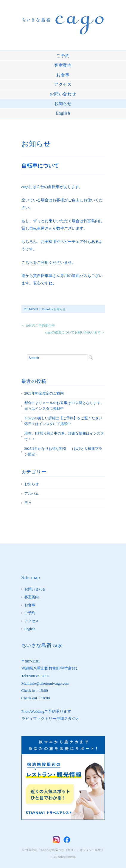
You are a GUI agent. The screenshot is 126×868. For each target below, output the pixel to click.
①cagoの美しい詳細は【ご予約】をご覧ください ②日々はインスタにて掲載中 (65, 421)
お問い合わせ (63, 94)
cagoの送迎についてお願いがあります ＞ (75, 332)
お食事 (63, 75)
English (63, 113)
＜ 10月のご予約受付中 (38, 325)
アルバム (32, 494)
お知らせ (63, 104)
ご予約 (63, 56)
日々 (28, 503)
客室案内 (63, 65)
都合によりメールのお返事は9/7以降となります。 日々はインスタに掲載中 (65, 406)
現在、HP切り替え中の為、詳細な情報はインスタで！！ (64, 436)
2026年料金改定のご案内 (44, 393)
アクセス (63, 84)
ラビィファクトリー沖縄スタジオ (50, 719)
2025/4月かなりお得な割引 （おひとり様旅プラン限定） (63, 452)
